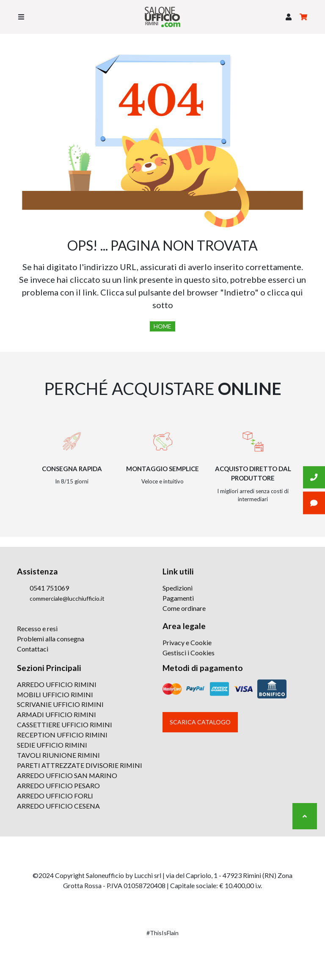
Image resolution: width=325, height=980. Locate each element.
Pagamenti (178, 598)
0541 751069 (49, 588)
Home (162, 326)
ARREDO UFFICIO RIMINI (57, 684)
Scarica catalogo (200, 722)
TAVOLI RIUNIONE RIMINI (59, 755)
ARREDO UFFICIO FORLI (55, 796)
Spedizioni (178, 588)
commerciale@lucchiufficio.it (67, 598)
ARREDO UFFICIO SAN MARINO (67, 776)
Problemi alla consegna (51, 639)
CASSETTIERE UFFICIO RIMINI (65, 725)
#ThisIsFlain (162, 933)
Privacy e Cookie (187, 642)
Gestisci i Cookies (189, 653)
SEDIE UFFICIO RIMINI (52, 745)
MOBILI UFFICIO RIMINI (55, 694)
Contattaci (33, 649)
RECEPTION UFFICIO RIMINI (62, 735)
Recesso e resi (37, 628)
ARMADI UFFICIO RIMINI (57, 715)
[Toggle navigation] (21, 17)
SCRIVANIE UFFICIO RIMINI (61, 705)
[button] (289, 17)
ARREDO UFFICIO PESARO (58, 786)
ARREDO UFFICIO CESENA (58, 806)
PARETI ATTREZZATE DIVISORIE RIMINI (80, 766)
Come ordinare (184, 608)
